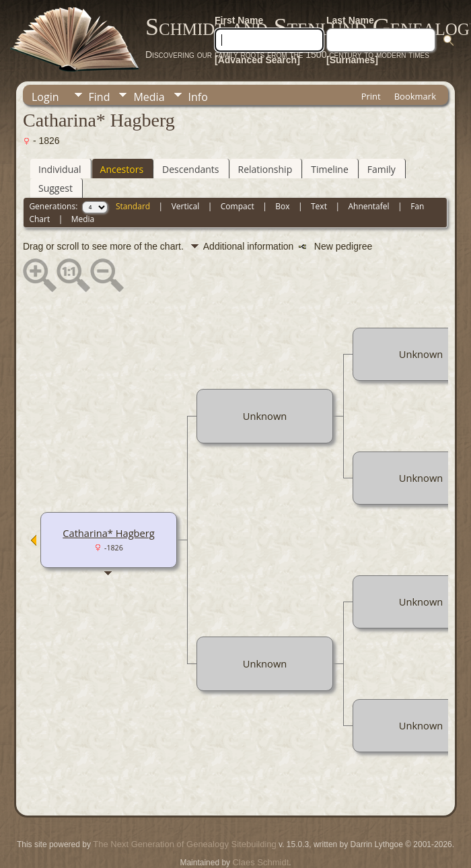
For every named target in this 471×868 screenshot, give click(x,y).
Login (45, 97)
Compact (238, 206)
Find (100, 97)
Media (149, 97)
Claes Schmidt (260, 862)
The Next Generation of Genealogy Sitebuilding (184, 844)
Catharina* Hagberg (109, 533)
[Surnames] (352, 60)
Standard (133, 206)
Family (382, 169)
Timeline (330, 169)
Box (282, 206)
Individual (60, 169)
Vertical (186, 206)
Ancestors (122, 169)
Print (371, 96)
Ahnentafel (368, 206)
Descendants (190, 169)
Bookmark (415, 96)
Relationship (265, 169)
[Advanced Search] (257, 60)
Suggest (56, 188)
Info (198, 97)
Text (319, 206)
